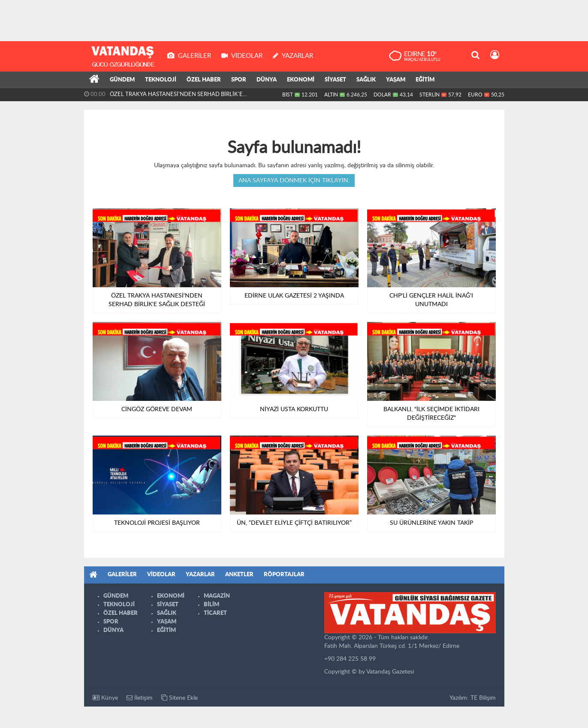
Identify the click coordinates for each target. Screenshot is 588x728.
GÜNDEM (122, 80)
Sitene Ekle (179, 698)
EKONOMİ (301, 80)
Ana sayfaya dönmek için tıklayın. (294, 180)
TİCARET (215, 613)
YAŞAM (396, 80)
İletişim (140, 698)
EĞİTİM (425, 80)
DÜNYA (267, 80)
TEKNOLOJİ (161, 80)
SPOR (239, 80)
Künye (105, 698)
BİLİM (211, 605)
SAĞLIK (366, 80)
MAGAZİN (217, 596)
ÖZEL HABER (204, 80)
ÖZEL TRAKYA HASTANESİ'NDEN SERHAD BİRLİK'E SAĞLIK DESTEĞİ (176, 96)
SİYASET (335, 80)
